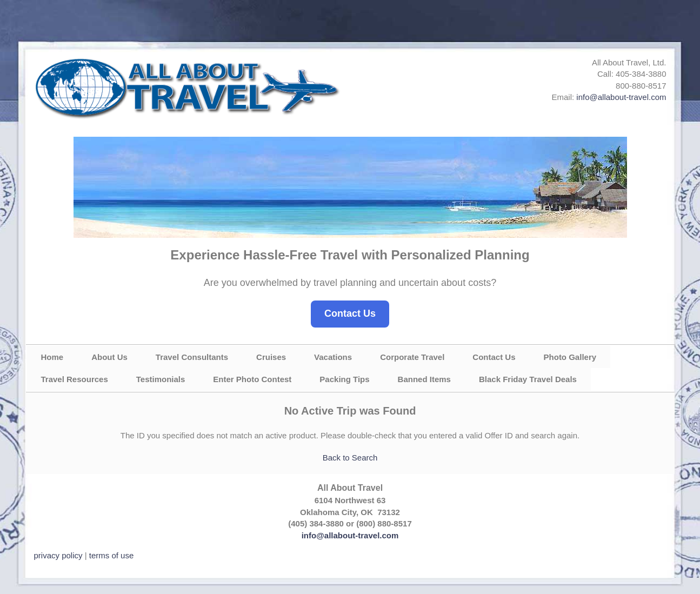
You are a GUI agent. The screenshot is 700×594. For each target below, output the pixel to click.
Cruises (271, 357)
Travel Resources (75, 379)
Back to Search (350, 458)
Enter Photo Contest (252, 379)
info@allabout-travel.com (621, 97)
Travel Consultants (192, 357)
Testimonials (161, 379)
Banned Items (424, 379)
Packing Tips (344, 379)
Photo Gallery (570, 357)
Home (52, 357)
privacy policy (58, 555)
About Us (109, 357)
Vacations (333, 357)
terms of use (112, 555)
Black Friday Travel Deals (528, 379)
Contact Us (350, 313)
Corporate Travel (412, 357)
